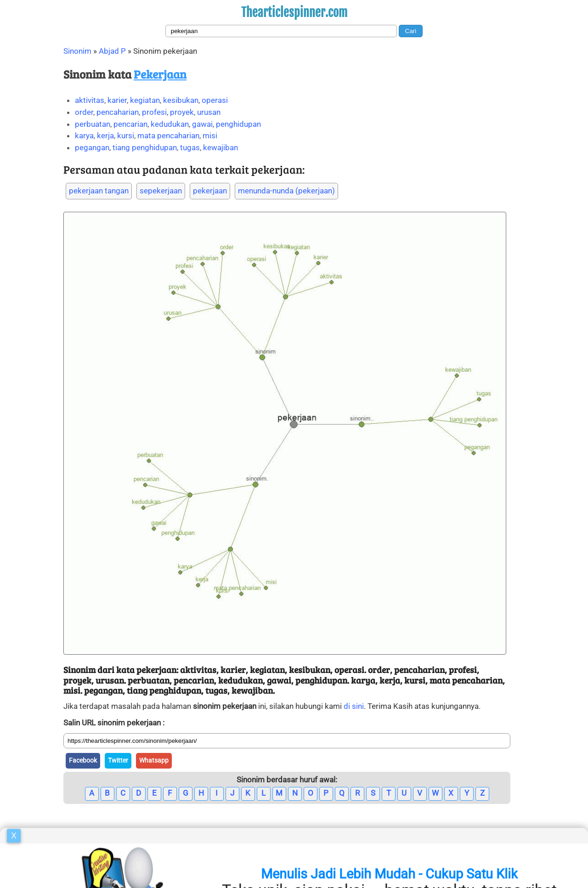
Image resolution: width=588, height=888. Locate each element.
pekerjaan (210, 191)
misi (210, 136)
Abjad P (112, 51)
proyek (182, 112)
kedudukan (170, 124)
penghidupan (238, 124)
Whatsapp (154, 760)
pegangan (92, 147)
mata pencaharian (168, 136)
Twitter (118, 760)
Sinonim (77, 51)
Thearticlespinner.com (294, 12)
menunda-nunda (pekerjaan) (286, 191)
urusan (209, 112)
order (84, 112)
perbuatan (93, 124)
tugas (190, 147)
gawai (202, 124)
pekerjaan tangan (99, 191)
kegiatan (145, 100)
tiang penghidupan (145, 147)
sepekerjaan (161, 191)
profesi (154, 112)
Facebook (83, 760)
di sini (354, 706)
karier (117, 100)
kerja (105, 136)
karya (84, 136)
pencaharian (118, 112)
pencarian (130, 124)
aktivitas (90, 100)
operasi (215, 100)
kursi (126, 136)
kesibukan (181, 100)
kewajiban (220, 147)
